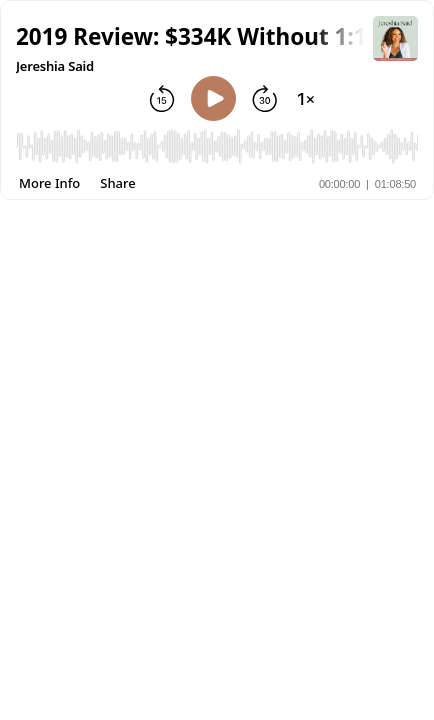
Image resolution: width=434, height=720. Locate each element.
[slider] (217, 151)
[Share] (117, 183)
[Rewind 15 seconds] (162, 99)
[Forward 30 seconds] (265, 99)
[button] (194, 36)
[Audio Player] (217, 151)
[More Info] (49, 183)
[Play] (213, 98)
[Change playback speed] (306, 99)
